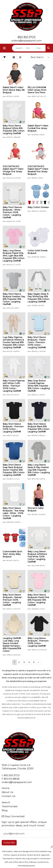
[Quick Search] (18, 48)
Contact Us (9, 796)
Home (6, 788)
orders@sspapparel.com (26, 41)
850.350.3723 (26, 37)
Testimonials (10, 806)
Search (6, 802)
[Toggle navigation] (4, 48)
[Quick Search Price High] (40, 48)
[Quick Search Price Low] (30, 48)
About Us (7, 792)
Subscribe (9, 843)
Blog (5, 810)
